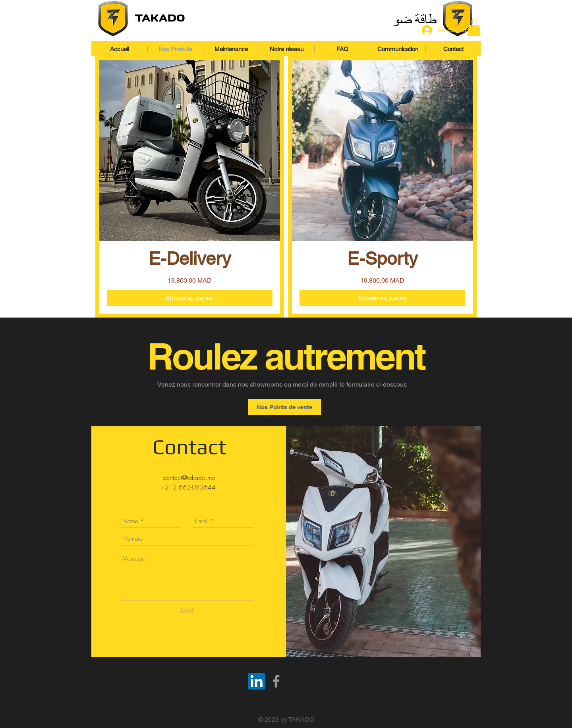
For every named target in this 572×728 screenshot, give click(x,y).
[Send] (187, 611)
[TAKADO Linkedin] (257, 681)
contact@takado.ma (189, 478)
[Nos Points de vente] (284, 407)
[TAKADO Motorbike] (276, 681)
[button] (474, 28)
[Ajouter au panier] (190, 298)
